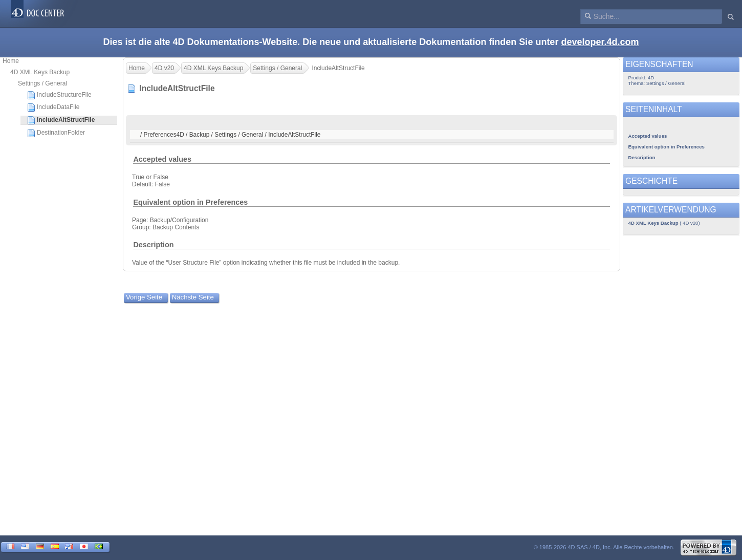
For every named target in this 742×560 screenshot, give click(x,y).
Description (153, 245)
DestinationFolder (56, 133)
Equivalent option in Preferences (190, 202)
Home (11, 61)
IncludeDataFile (53, 107)
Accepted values (162, 159)
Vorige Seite (144, 297)
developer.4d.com (600, 42)
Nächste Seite (193, 297)
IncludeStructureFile (59, 95)
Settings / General (42, 83)
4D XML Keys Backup (40, 72)
